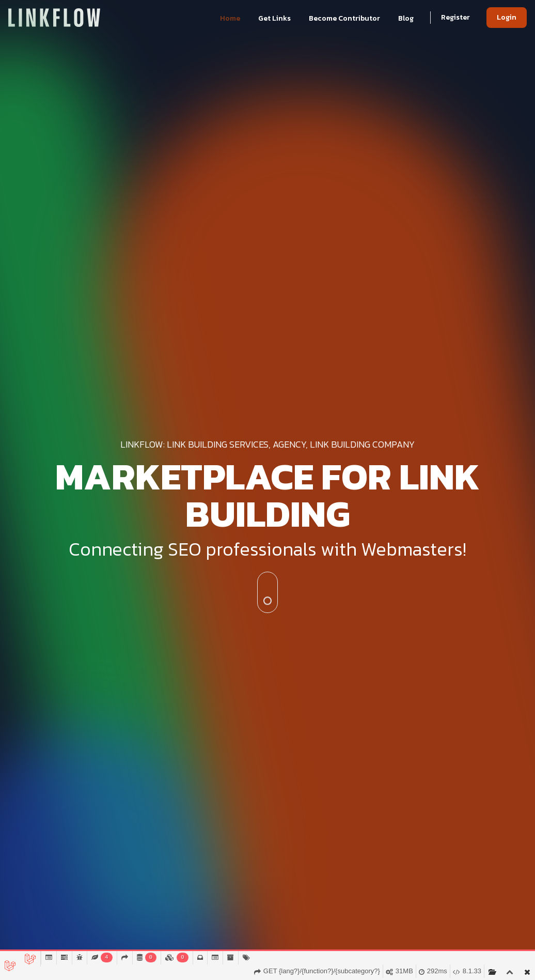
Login (507, 17)
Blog (406, 18)
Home (231, 18)
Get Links (275, 18)
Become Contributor (345, 18)
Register (455, 17)
